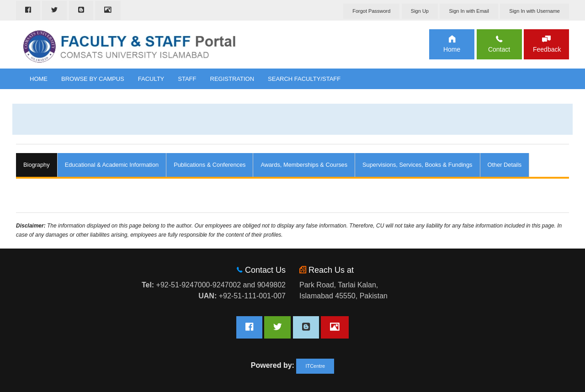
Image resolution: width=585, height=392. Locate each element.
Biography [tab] (37, 165)
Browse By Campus (93, 79)
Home (452, 49)
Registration (232, 79)
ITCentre (315, 366)
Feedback (546, 49)
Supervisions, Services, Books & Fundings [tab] (417, 165)
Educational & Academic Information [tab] (112, 165)
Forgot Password (371, 11)
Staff (187, 79)
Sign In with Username (534, 11)
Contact (499, 49)
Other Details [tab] (505, 165)
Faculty (151, 79)
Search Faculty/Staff (304, 79)
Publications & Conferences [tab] (210, 165)
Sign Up (420, 11)
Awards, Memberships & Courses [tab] (304, 165)
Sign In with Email (469, 11)
